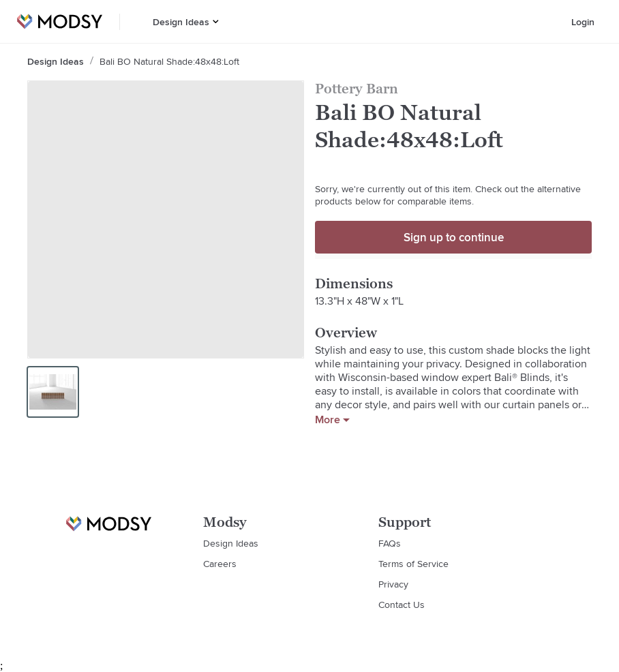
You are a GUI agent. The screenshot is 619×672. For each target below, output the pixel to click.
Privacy (393, 584)
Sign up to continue (454, 237)
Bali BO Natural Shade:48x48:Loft (169, 61)
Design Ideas (181, 22)
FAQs (390, 543)
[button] (216, 21)
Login (583, 22)
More (332, 420)
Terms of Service (413, 564)
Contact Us (402, 605)
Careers (220, 564)
